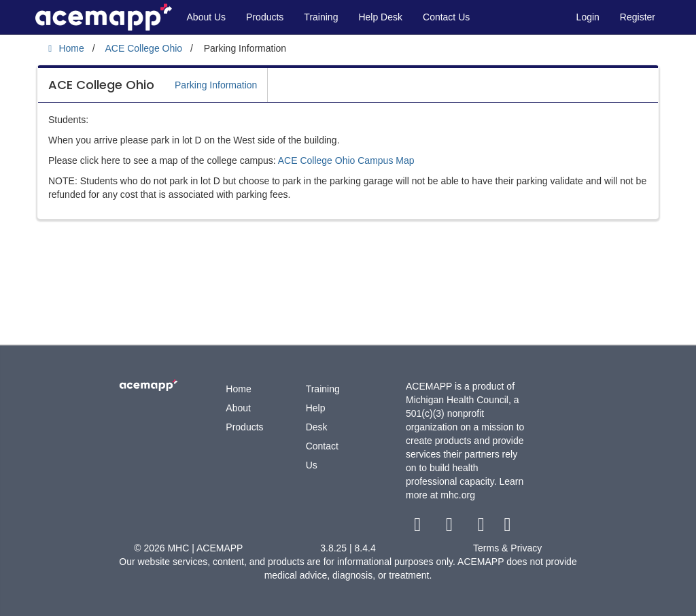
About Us (207, 17)
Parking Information (216, 85)
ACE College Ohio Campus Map (346, 160)
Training (321, 17)
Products (265, 17)
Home (238, 389)
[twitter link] (451, 528)
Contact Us (446, 17)
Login (588, 17)
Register (638, 17)
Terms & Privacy (507, 548)
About (238, 408)
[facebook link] (419, 528)
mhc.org (458, 495)
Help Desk (380, 17)
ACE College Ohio (101, 85)
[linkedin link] (507, 528)
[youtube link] (482, 528)
